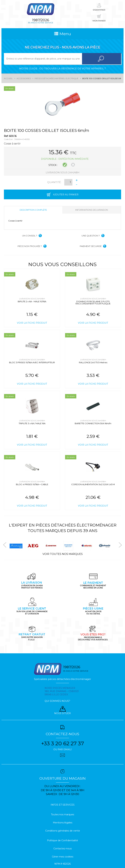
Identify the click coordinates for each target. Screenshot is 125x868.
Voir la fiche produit (32, 323)
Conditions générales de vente (63, 831)
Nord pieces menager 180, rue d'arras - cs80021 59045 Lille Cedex (62, 691)
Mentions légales (63, 823)
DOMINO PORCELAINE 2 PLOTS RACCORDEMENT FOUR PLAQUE (93, 302)
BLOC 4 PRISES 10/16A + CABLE (32, 484)
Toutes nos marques (62, 814)
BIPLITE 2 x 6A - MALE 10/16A (32, 301)
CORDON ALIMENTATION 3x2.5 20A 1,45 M (93, 484)
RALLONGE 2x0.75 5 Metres (93, 362)
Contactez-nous (62, 849)
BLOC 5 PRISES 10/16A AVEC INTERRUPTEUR (32, 362)
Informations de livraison (92, 210)
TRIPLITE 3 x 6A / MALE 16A (32, 423)
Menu (63, 34)
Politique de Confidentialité (62, 840)
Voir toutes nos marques (63, 554)
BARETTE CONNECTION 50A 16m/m (93, 423)
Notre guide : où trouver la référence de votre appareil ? (62, 69)
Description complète (33, 210)
